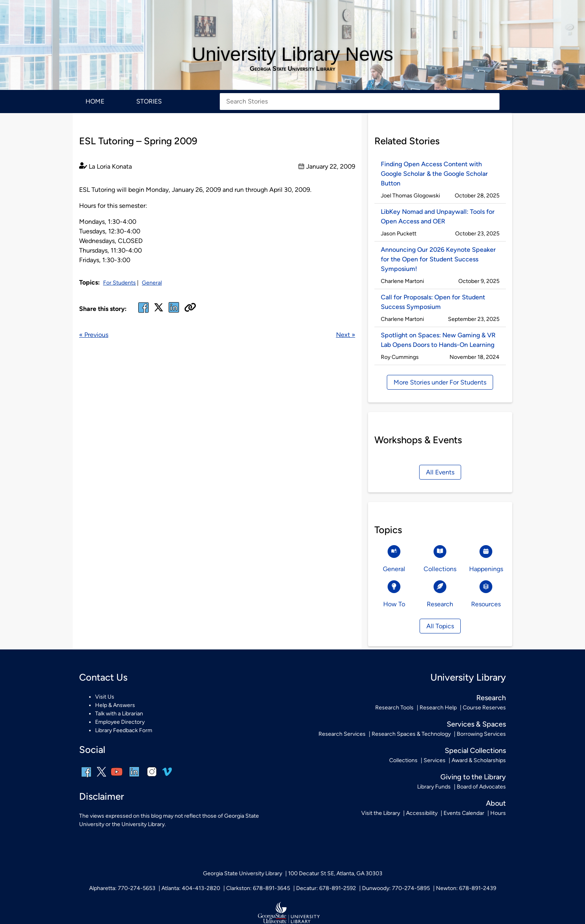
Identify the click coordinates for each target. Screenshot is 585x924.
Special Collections (475, 751)
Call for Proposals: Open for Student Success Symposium (433, 302)
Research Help (438, 708)
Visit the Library (381, 813)
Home (95, 101)
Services (435, 760)
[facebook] (143, 312)
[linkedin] (134, 777)
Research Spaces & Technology (411, 734)
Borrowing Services (481, 734)
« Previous (94, 335)
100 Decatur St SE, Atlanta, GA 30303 (335, 873)
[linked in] (174, 312)
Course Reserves (484, 708)
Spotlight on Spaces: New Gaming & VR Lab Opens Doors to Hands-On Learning (438, 340)
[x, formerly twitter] (159, 310)
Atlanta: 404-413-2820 (191, 888)
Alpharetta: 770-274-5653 (122, 888)
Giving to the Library (473, 777)
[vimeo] (167, 775)
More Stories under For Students (440, 382)
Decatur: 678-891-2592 (326, 888)
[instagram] (152, 777)
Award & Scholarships (479, 760)
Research (491, 698)
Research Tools (394, 708)
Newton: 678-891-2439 (466, 888)
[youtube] (117, 777)
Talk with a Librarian (119, 714)
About (496, 803)
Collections (403, 760)
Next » (346, 335)
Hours (498, 813)
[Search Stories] (360, 102)
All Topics (440, 626)
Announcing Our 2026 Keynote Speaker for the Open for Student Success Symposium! (438, 259)
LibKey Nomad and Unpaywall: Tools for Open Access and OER (438, 216)
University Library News (292, 54)
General (152, 283)
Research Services (342, 734)
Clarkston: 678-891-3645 (258, 888)
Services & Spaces (476, 724)
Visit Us (105, 697)
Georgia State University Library (292, 69)
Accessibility (422, 813)
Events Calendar (464, 813)
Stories (149, 101)
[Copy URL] (190, 308)
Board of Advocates (481, 787)
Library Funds (434, 787)
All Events (440, 472)
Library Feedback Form (124, 730)
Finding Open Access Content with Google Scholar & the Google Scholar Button (434, 174)
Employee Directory (120, 722)
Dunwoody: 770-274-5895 (396, 888)
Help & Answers (115, 705)
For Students (119, 283)
